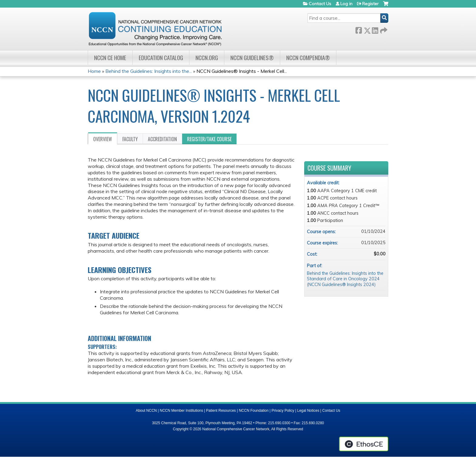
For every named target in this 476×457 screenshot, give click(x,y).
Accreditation (162, 139)
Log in (346, 4)
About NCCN (146, 411)
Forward (383, 29)
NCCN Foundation (254, 411)
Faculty (130, 139)
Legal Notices (308, 411)
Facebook (359, 29)
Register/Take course (209, 139)
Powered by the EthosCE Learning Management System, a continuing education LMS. (364, 444)
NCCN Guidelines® (252, 58)
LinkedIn (375, 29)
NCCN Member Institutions (181, 411)
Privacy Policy (283, 411)
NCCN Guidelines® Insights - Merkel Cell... (242, 71)
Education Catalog (161, 58)
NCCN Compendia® (308, 58)
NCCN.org (207, 58)
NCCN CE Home (110, 58)
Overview (103, 139)
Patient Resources (221, 411)
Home (94, 71)
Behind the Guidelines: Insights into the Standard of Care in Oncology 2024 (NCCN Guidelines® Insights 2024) (345, 279)
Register (370, 4)
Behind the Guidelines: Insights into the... (149, 71)
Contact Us (320, 4)
